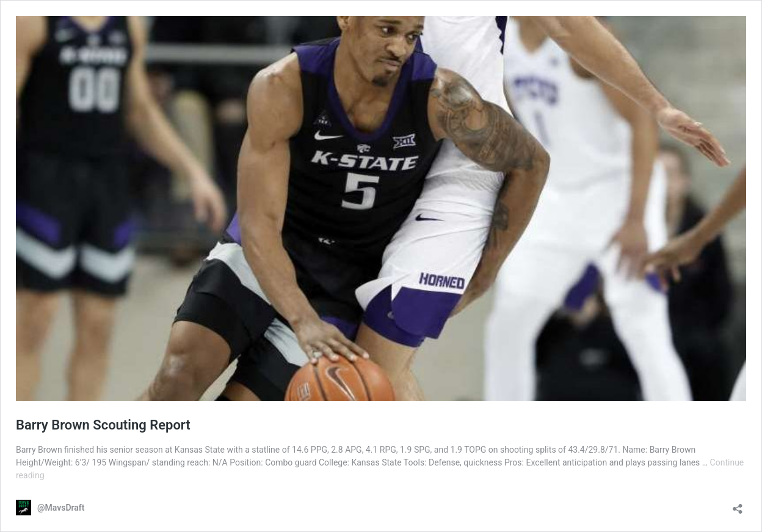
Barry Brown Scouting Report (103, 425)
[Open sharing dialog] (738, 505)
